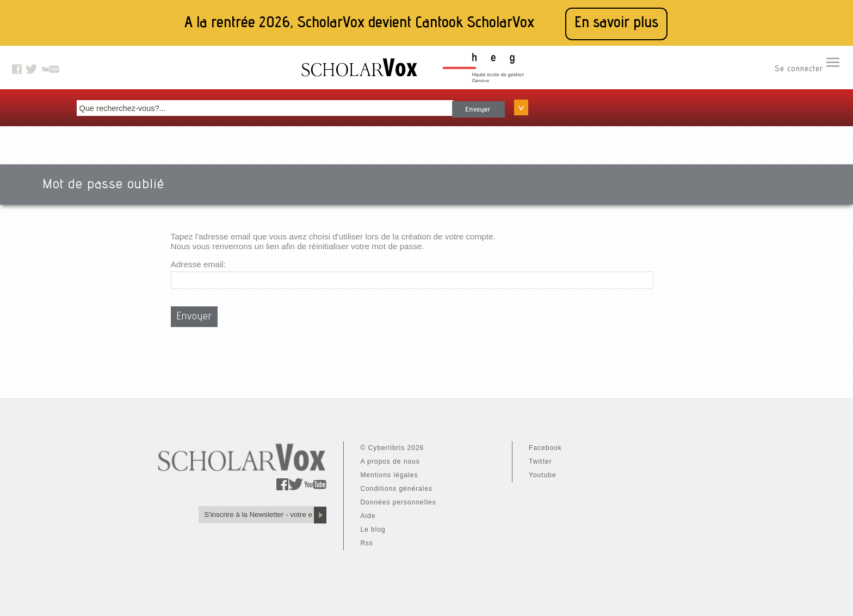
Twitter (354, 457)
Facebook (359, 443)
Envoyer (586, 103)
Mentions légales (257, 470)
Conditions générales (264, 484)
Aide (236, 511)
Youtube (357, 470)
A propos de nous (258, 457)
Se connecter (799, 71)
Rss (234, 538)
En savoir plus (616, 24)
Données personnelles (266, 497)
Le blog (240, 525)
